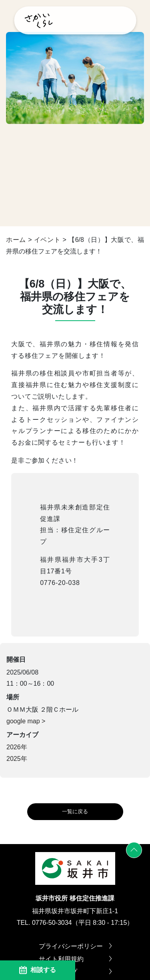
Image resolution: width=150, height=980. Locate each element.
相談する (38, 970)
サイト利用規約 (75, 959)
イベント (47, 240)
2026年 (17, 747)
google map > (26, 721)
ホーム (16, 240)
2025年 (17, 759)
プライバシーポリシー (75, 946)
